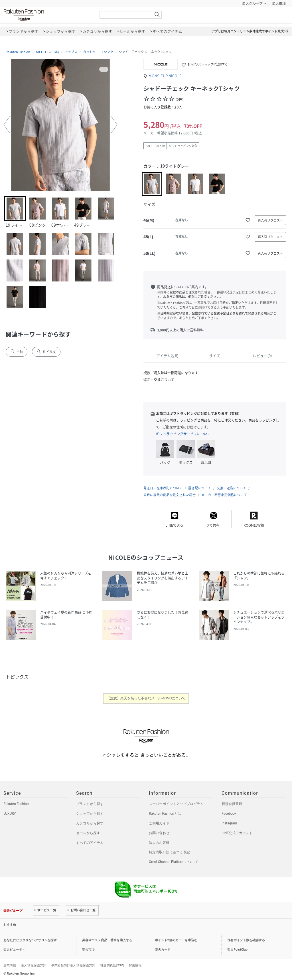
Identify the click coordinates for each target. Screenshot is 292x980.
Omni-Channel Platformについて (174, 862)
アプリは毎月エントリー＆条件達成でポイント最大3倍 (250, 31)
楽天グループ (252, 3)
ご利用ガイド (159, 823)
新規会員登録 (232, 804)
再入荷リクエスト (270, 220)
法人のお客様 (159, 843)
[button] (7, 125)
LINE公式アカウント (237, 833)
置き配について (200, 488)
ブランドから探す (90, 804)
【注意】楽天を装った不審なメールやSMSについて (146, 698)
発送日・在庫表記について (163, 488)
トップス (71, 52)
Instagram (229, 823)
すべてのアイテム (90, 843)
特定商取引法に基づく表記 (169, 852)
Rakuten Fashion (48, 15)
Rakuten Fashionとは (165, 814)
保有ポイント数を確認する (246, 940)
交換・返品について (231, 488)
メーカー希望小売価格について (224, 495)
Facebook (229, 814)
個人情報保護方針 (34, 965)
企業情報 (10, 965)
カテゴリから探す (90, 823)
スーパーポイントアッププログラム (176, 804)
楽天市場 (279, 3)
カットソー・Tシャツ (98, 52)
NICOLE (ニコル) (47, 52)
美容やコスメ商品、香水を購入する (107, 940)
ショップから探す (90, 814)
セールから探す (88, 833)
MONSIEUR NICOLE (165, 76)
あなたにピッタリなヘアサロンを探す (30, 940)
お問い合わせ (159, 833)
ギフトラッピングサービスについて (183, 434)
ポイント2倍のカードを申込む (176, 940)
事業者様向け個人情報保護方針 (73, 965)
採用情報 (135, 965)
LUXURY (10, 814)
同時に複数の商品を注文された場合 (170, 495)
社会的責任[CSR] (112, 965)
